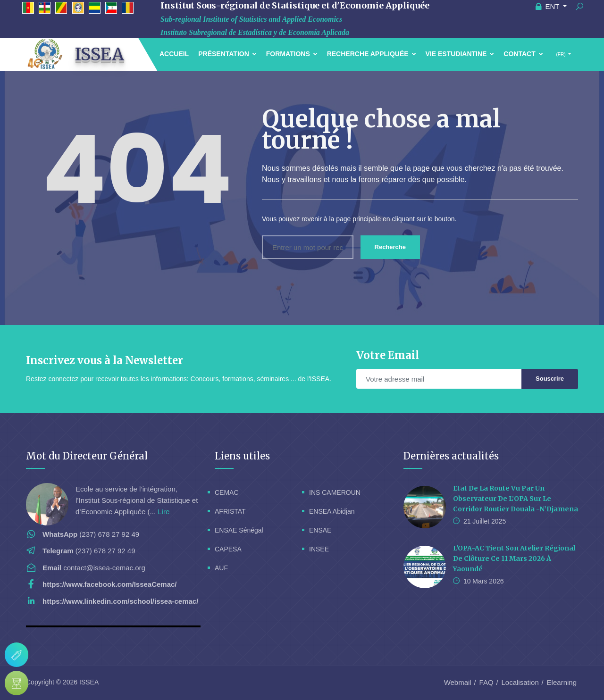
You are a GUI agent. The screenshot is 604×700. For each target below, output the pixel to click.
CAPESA (228, 549)
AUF (221, 568)
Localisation (520, 682)
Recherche (390, 247)
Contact (523, 54)
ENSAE (320, 530)
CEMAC (227, 492)
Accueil (174, 54)
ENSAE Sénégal (239, 530)
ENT (549, 6)
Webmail (458, 682)
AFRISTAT (230, 511)
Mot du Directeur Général (87, 456)
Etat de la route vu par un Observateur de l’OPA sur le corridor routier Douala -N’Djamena (516, 499)
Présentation (227, 54)
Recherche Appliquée (372, 54)
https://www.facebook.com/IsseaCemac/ (110, 584)
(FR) (561, 54)
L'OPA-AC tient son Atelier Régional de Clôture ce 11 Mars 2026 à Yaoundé (514, 558)
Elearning (562, 682)
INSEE (319, 549)
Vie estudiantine (460, 54)
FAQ (487, 682)
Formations (292, 54)
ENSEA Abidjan (332, 511)
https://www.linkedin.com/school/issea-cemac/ (120, 601)
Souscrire (550, 379)
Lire (164, 512)
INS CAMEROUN (335, 492)
